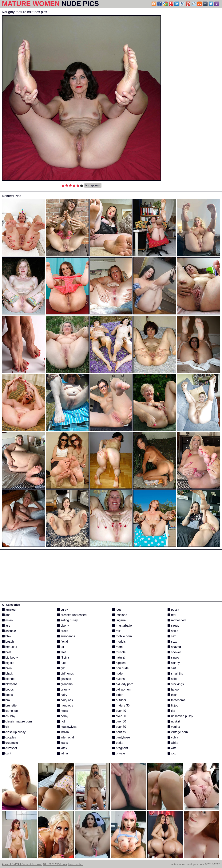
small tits (175, 673)
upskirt (174, 721)
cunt (7, 753)
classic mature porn (17, 721)
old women (121, 689)
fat (61, 647)
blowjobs (10, 684)
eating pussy (67, 620)
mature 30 (121, 705)
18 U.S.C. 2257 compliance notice (63, 864)
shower (174, 652)
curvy (63, 610)
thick (172, 695)
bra (6, 700)
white (173, 743)
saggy (173, 626)
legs (117, 610)
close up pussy (14, 732)
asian (7, 620)
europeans (66, 636)
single (173, 658)
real (172, 615)
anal (7, 615)
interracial (65, 737)
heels (63, 711)
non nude (120, 668)
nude (117, 673)
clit (6, 727)
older (117, 695)
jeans (63, 743)
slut (172, 668)
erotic (63, 631)
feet (61, 652)
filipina (63, 658)
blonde (8, 679)
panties (119, 732)
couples (9, 737)
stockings (176, 684)
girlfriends (65, 673)
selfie (173, 631)
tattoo (173, 689)
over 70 (119, 727)
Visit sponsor (93, 185)
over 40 (119, 711)
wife (172, 748)
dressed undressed (72, 615)
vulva (173, 737)
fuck (62, 663)
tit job (173, 705)
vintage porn (178, 732)
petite (118, 743)
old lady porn (123, 684)
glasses (64, 679)
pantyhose (121, 737)
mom (117, 647)
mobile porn (122, 636)
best (7, 652)
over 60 (119, 721)
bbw (6, 636)
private (119, 753)
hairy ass (65, 700)
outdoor (119, 700)
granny (63, 689)
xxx (172, 753)
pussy (173, 610)
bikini (7, 668)
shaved (174, 647)
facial (62, 642)
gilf (61, 668)
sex (172, 636)
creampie (10, 743)
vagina (174, 727)
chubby (9, 716)
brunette (9, 705)
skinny (174, 663)
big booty (10, 658)
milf (116, 631)
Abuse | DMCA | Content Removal (22, 864)
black (7, 673)
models (119, 642)
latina (63, 753)
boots (7, 695)
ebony (63, 626)
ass (6, 626)
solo (172, 679)
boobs (8, 689)
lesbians (120, 615)
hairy (62, 695)
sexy (172, 642)
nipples (119, 663)
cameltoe (10, 711)
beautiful (9, 647)
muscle (119, 652)
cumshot (9, 748)
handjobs (65, 705)
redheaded (177, 620)
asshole (9, 631)
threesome (176, 700)
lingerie (119, 620)
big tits (8, 663)
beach (8, 642)
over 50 (119, 716)
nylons (119, 679)
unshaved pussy (180, 716)
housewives (67, 727)
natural (119, 658)
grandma (65, 684)
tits (171, 711)
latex (62, 748)
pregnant (120, 748)
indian (63, 732)
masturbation (123, 626)
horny (63, 716)
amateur (9, 610)
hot (61, 721)
